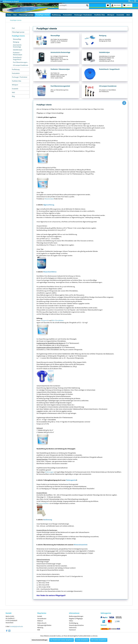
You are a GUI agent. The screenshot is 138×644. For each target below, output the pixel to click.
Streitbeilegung (74, 623)
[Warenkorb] (127, 5)
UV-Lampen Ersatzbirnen (21, 65)
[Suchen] (87, 5)
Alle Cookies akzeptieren (99, 640)
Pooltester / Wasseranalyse (18, 54)
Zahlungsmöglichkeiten (44, 625)
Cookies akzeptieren (82, 640)
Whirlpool (15, 85)
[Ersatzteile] (120, 15)
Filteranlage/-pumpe (18, 32)
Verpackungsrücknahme (76, 625)
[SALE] (128, 15)
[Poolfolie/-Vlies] (100, 15)
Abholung (40, 628)
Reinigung (16, 42)
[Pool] (15, 15)
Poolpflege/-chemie (18, 36)
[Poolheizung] (56, 15)
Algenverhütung (49, 205)
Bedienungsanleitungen (76, 616)
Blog (13, 96)
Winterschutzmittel (80, 545)
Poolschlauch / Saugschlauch (17, 58)
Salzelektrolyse (18, 50)
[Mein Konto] (116, 5)
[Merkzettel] (108, 5)
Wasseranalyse (49, 199)
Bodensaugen (49, 472)
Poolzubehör (16, 73)
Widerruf (40, 621)
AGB (39, 630)
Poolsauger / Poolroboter (20, 77)
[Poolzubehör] (67, 15)
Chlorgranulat (45, 320)
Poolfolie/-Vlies (17, 81)
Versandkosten (42, 619)
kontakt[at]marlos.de (16, 626)
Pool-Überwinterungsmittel (21, 62)
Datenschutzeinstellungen (40, 640)
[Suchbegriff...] (74, 5)
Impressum (72, 630)
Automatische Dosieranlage (17, 46)
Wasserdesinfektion (50, 272)
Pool (13, 28)
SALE (13, 92)
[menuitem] (131, 1)
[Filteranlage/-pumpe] (26, 15)
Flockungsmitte (71, 480)
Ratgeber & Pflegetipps (76, 619)
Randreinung (48, 520)
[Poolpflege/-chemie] (43, 15)
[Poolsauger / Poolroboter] (83, 15)
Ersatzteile (15, 89)
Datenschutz (73, 628)
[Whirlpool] (111, 15)
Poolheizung (16, 69)
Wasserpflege (17, 39)
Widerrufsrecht (42, 623)
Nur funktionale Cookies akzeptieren (62, 640)
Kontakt (40, 616)
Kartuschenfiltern (44, 503)
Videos (71, 621)
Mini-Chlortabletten (58, 320)
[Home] (9, 15)
